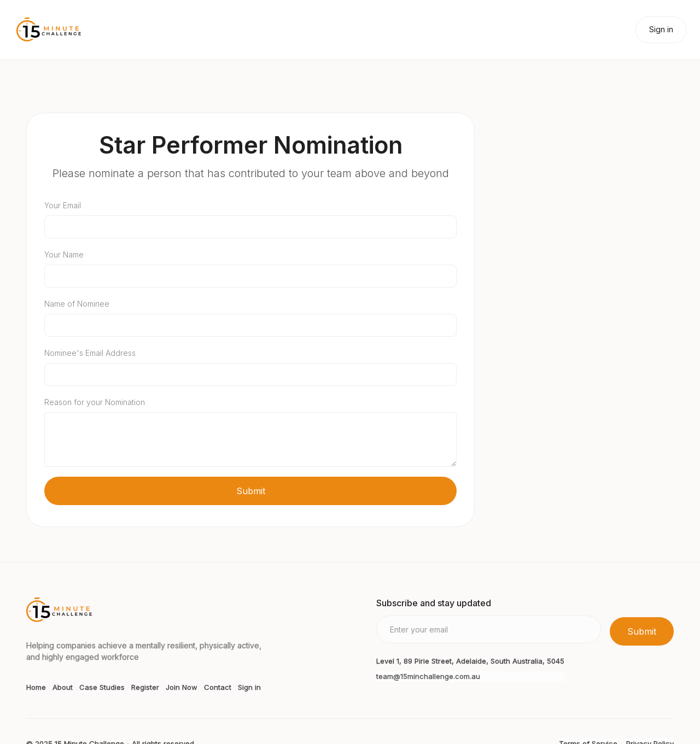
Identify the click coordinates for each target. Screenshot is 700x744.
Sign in (661, 29)
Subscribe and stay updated (434, 603)
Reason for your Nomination (95, 402)
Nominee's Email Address (90, 353)
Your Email (63, 205)
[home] (49, 30)
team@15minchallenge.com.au (428, 676)
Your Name (64, 254)
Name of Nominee (77, 304)
